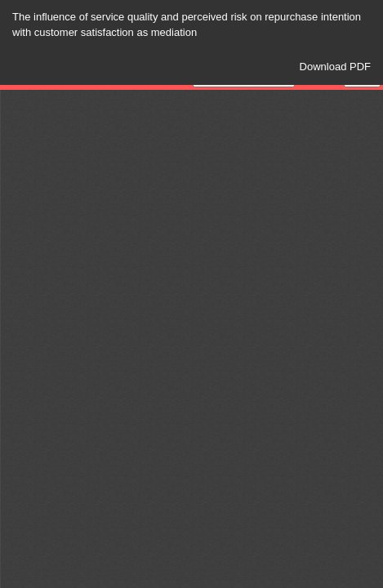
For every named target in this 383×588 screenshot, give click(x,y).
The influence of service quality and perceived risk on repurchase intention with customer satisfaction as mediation (187, 24)
